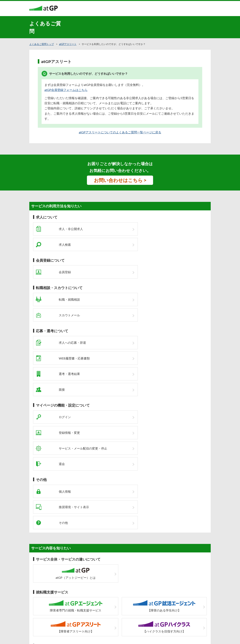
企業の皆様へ (89, 603)
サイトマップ (107, 603)
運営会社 (153, 603)
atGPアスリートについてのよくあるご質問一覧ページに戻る (120, 132)
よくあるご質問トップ (42, 44)
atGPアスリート (68, 44)
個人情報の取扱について (131, 603)
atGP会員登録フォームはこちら (66, 90)
